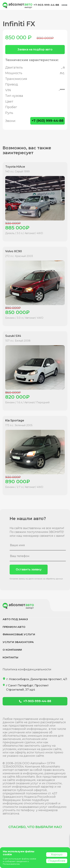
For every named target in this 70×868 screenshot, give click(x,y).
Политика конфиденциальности (27, 669)
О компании (12, 650)
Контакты (10, 657)
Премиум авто (14, 627)
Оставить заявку (29, 569)
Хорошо (57, 854)
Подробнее (57, 861)
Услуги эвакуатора (18, 642)
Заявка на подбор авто (35, 49)
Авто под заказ (15, 619)
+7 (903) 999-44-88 (48, 121)
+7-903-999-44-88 (46, 5)
